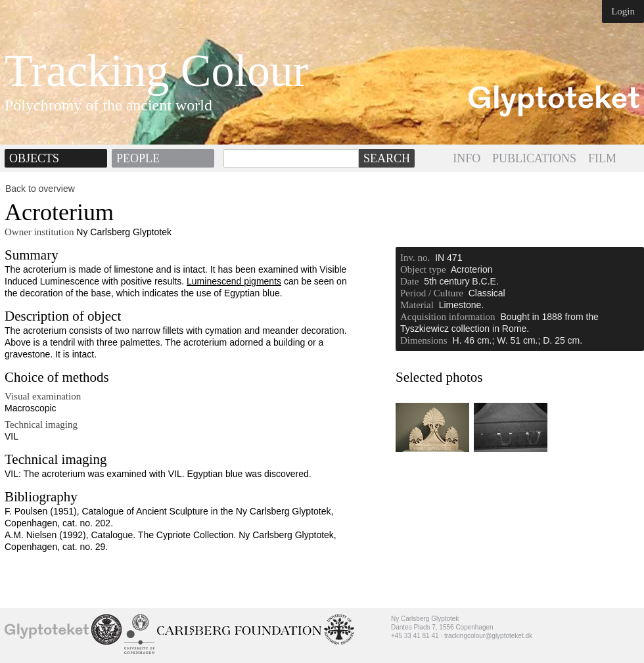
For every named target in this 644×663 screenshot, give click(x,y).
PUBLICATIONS (534, 158)
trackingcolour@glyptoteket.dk (488, 636)
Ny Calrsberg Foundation (239, 631)
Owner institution (39, 232)
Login (623, 11)
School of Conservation (106, 629)
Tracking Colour (156, 71)
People (138, 158)
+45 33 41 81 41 (415, 636)
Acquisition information (448, 317)
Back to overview (40, 189)
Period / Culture (432, 293)
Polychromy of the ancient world (108, 105)
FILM (602, 158)
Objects (34, 158)
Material (417, 305)
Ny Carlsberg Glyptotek (47, 631)
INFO (467, 158)
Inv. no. (415, 258)
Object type (423, 269)
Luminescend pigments (234, 281)
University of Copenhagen (139, 634)
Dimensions (424, 340)
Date (409, 281)
